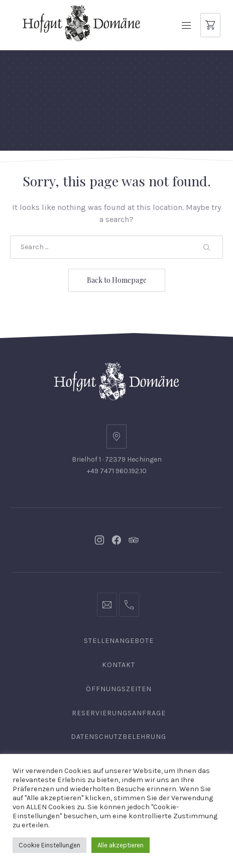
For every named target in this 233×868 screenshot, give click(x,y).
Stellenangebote (119, 641)
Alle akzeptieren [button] (121, 845)
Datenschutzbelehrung (119, 737)
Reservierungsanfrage (119, 713)
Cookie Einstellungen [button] (49, 845)
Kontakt (119, 665)
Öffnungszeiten (119, 689)
